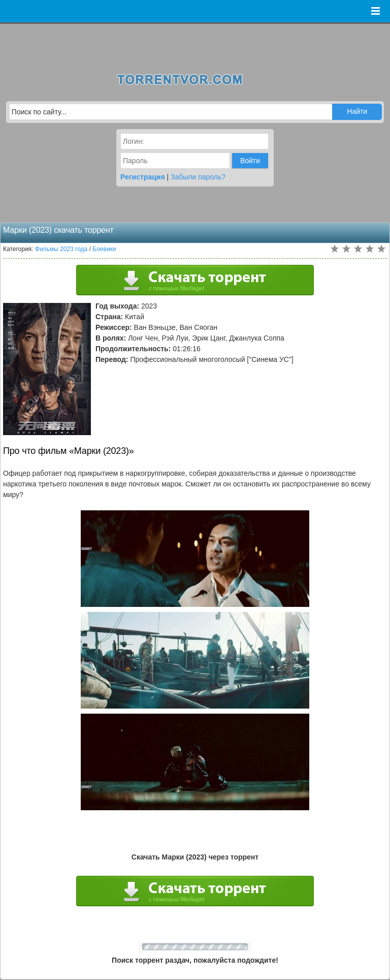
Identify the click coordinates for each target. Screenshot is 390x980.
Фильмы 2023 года (61, 249)
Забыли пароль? (198, 177)
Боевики (104, 249)
